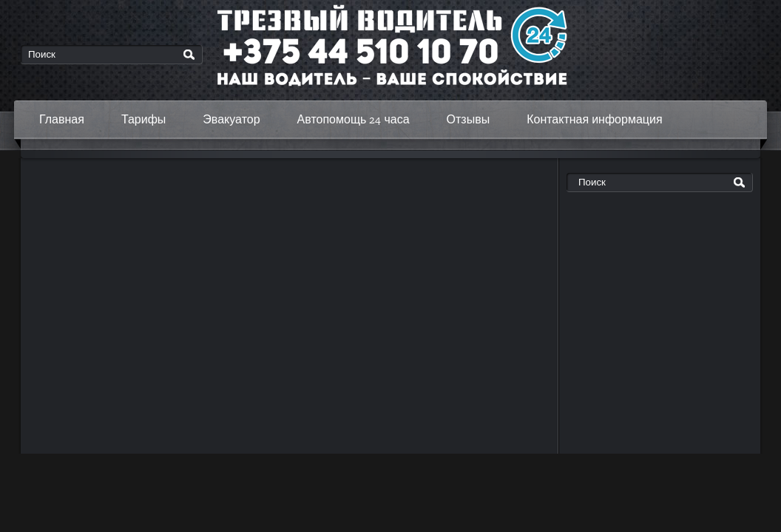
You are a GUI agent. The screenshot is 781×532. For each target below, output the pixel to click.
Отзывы (469, 119)
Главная (62, 119)
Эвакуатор (231, 119)
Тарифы (143, 119)
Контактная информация (594, 119)
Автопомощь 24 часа (354, 119)
